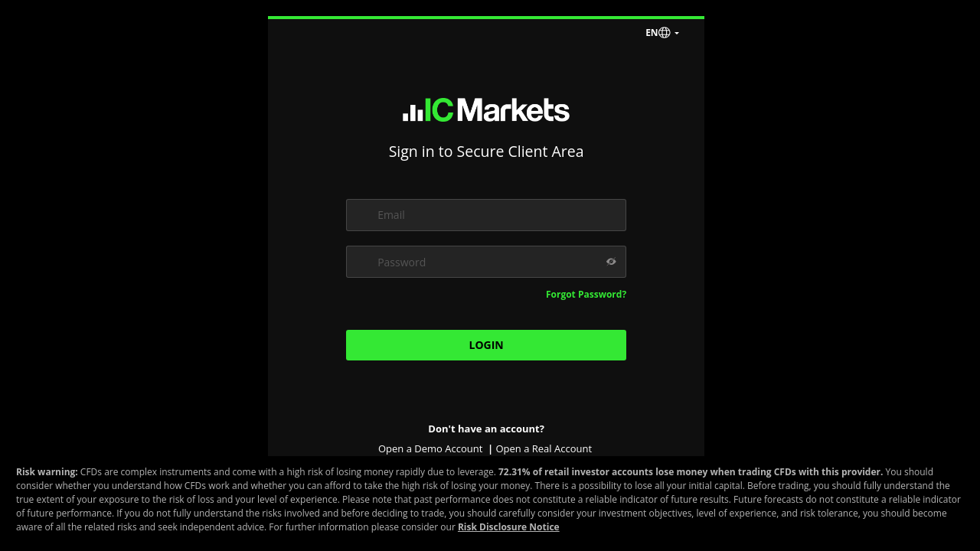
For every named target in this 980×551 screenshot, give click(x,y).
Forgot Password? (586, 294)
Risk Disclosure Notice (509, 527)
